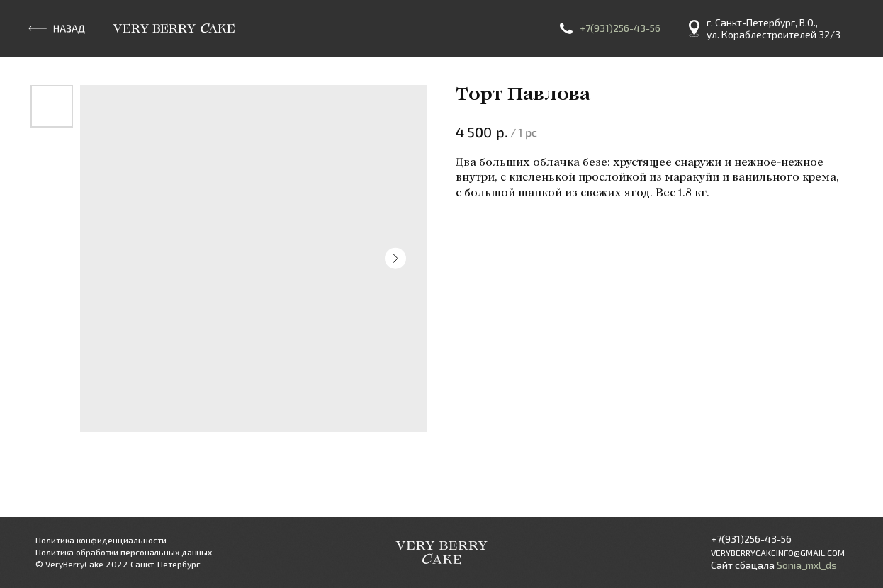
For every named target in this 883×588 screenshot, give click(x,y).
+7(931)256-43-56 (620, 28)
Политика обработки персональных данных (124, 552)
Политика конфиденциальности (101, 540)
